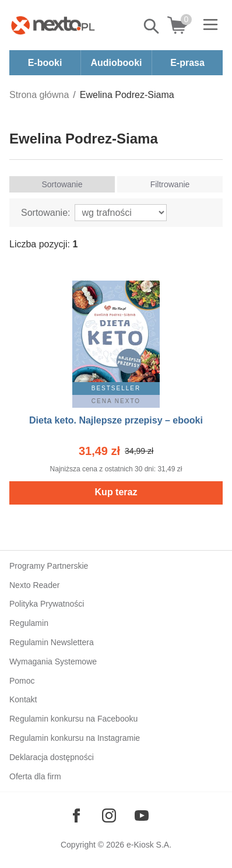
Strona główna (39, 95)
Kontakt (23, 699)
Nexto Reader (34, 585)
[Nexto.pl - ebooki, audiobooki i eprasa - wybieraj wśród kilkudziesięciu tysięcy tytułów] (53, 25)
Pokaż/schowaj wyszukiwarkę (152, 26)
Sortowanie (62, 184)
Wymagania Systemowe (53, 661)
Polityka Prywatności (47, 604)
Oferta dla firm (35, 776)
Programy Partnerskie (49, 566)
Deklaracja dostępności (52, 757)
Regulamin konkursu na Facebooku (73, 719)
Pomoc (22, 681)
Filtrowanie (170, 184)
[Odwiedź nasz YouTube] (142, 815)
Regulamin (29, 623)
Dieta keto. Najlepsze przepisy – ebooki (116, 420)
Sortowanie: (46, 213)
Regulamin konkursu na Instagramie (75, 738)
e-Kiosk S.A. (149, 845)
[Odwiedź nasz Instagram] (109, 815)
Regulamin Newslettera (52, 642)
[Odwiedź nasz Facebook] (76, 815)
